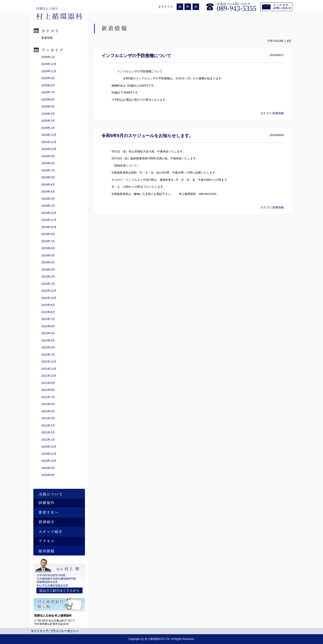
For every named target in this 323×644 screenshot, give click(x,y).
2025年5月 (48, 106)
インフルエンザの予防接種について (136, 56)
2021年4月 (48, 418)
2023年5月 (48, 255)
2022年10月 (49, 298)
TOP (270, 41)
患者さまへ (59, 513)
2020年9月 (48, 468)
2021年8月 (48, 390)
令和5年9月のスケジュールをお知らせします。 (147, 136)
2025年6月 (48, 100)
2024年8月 (48, 163)
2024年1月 (48, 206)
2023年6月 (48, 248)
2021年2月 (48, 432)
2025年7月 (48, 92)
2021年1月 (48, 440)
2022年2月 (48, 347)
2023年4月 (48, 262)
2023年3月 (48, 270)
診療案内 (59, 503)
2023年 (279, 41)
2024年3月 (48, 192)
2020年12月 (49, 447)
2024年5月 (48, 177)
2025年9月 (48, 78)
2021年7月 (48, 397)
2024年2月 (48, 199)
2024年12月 (49, 135)
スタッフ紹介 (59, 532)
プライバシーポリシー (64, 631)
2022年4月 (48, 333)
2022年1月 (48, 355)
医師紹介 (59, 522)
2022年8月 (48, 312)
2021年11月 (49, 369)
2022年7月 (48, 319)
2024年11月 (49, 142)
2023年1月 (48, 284)
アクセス (59, 541)
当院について (59, 493)
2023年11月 (49, 220)
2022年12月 (49, 291)
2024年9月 (48, 156)
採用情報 (59, 551)
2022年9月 (48, 305)
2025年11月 (49, 71)
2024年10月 (49, 149)
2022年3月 (48, 340)
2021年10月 (49, 376)
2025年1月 (48, 128)
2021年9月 (48, 383)
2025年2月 (48, 121)
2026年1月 (48, 57)
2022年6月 (48, 326)
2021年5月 (48, 411)
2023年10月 (49, 227)
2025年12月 (49, 64)
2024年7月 (48, 170)
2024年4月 (48, 185)
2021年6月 (48, 404)
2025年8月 (48, 85)
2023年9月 (48, 234)
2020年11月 (49, 454)
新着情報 (278, 113)
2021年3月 (48, 425)
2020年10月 (49, 461)
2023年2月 (48, 277)
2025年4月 (48, 114)
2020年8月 (48, 475)
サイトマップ (39, 631)
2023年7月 (48, 241)
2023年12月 (49, 213)
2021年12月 (49, 362)
